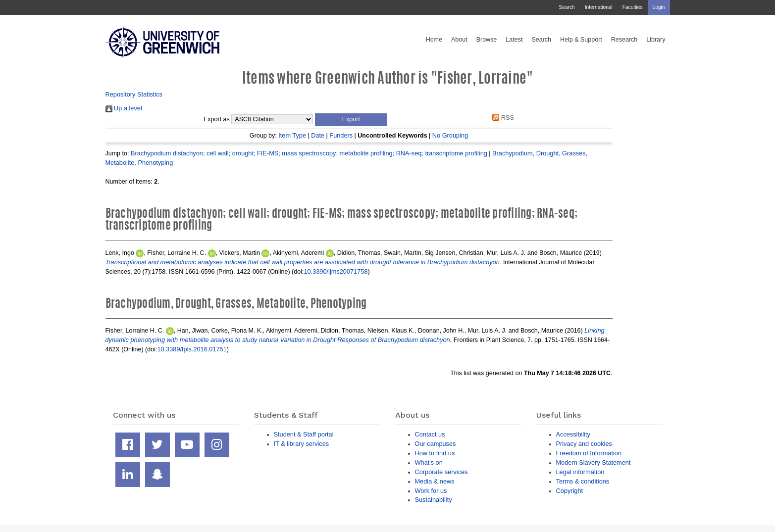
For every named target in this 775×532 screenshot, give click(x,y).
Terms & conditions (583, 481)
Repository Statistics (134, 94)
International (599, 7)
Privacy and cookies (584, 444)
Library (656, 40)
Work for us (431, 491)
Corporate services (441, 472)
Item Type (292, 135)
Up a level (124, 108)
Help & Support (581, 40)
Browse (487, 40)
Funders (341, 135)
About (459, 40)
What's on (429, 462)
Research (624, 40)
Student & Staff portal (304, 434)
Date (318, 135)
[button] (351, 120)
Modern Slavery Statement (594, 462)
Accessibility (573, 434)
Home (434, 40)
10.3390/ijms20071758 (336, 271)
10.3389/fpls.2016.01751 (192, 349)
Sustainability (434, 500)
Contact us (430, 434)
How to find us (435, 453)
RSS (502, 118)
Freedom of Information (589, 453)
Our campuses (436, 444)
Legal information (580, 472)
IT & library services (302, 444)
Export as (217, 119)
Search (567, 7)
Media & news (435, 481)
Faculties (633, 7)
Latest (514, 40)
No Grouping (450, 135)
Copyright (570, 491)
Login (659, 7)
